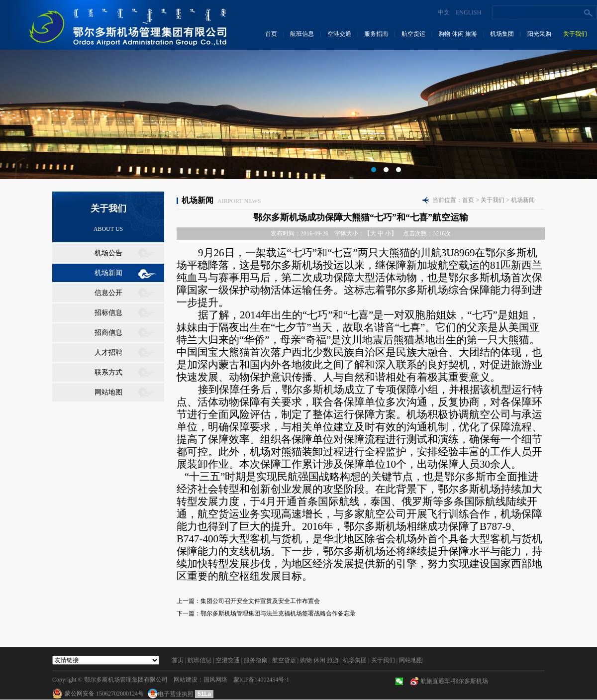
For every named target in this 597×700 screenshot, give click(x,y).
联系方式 (108, 372)
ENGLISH (468, 12)
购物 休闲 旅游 (458, 34)
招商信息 (108, 333)
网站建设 (186, 680)
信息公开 (108, 293)
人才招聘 (108, 352)
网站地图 (108, 392)
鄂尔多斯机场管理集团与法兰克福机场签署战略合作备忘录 (278, 613)
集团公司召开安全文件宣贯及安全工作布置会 (260, 601)
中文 (444, 12)
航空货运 (413, 34)
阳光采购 (539, 34)
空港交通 (339, 34)
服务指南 (376, 34)
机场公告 (108, 253)
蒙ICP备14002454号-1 (261, 680)
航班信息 (302, 34)
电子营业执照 (171, 694)
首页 (271, 34)
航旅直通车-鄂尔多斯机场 (454, 681)
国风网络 (215, 680)
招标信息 (108, 313)
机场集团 (502, 34)
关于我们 (575, 34)
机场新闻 (108, 273)
